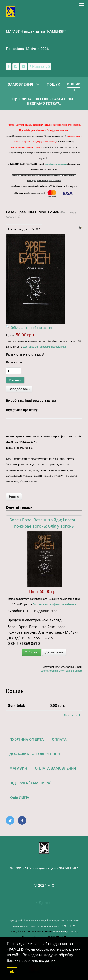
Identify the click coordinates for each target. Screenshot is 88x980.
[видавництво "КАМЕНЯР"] (11, 11)
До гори (44, 903)
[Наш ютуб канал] (40, 67)
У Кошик (31, 652)
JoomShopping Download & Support (61, 671)
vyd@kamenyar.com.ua (56, 164)
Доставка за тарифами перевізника (44, 347)
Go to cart (72, 715)
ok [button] (12, 972)
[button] (58, 961)
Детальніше (54, 652)
